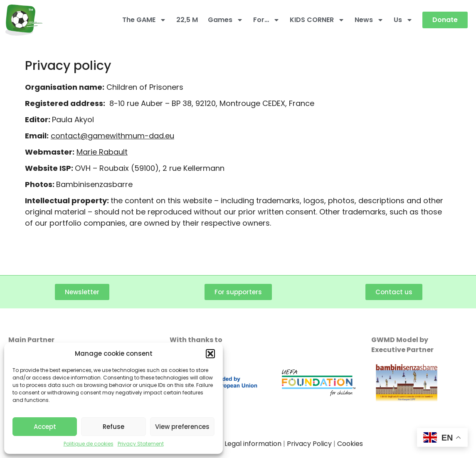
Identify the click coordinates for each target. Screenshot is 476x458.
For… (266, 20)
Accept (45, 427)
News (369, 20)
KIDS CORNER (317, 20)
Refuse (113, 427)
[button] (210, 354)
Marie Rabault (102, 152)
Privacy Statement (141, 444)
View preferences (182, 427)
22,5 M (187, 20)
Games (226, 20)
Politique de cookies (89, 444)
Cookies (350, 444)
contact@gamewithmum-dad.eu (112, 136)
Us (403, 20)
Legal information (253, 444)
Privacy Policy (309, 444)
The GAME (144, 20)
